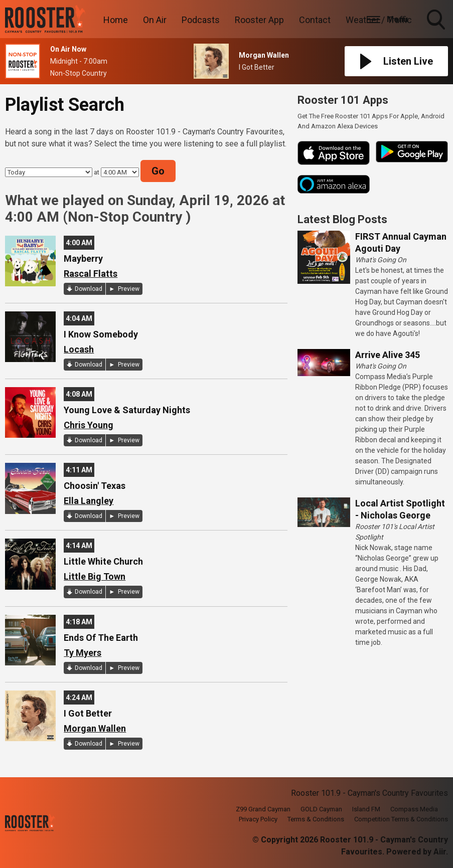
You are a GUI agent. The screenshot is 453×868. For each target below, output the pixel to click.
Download (89, 289)
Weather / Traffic (379, 20)
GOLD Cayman (321, 809)
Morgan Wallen (95, 728)
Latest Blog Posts (342, 219)
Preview (128, 289)
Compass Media (414, 809)
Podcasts (201, 20)
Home (116, 20)
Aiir (440, 852)
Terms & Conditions (316, 819)
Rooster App (259, 20)
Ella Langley (89, 501)
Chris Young (89, 425)
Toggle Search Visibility (437, 21)
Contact (315, 20)
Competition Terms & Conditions (401, 819)
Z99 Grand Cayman (263, 809)
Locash (79, 349)
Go (158, 171)
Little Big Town (95, 576)
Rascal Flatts (91, 274)
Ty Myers (83, 653)
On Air (155, 20)
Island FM (366, 809)
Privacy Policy (258, 819)
